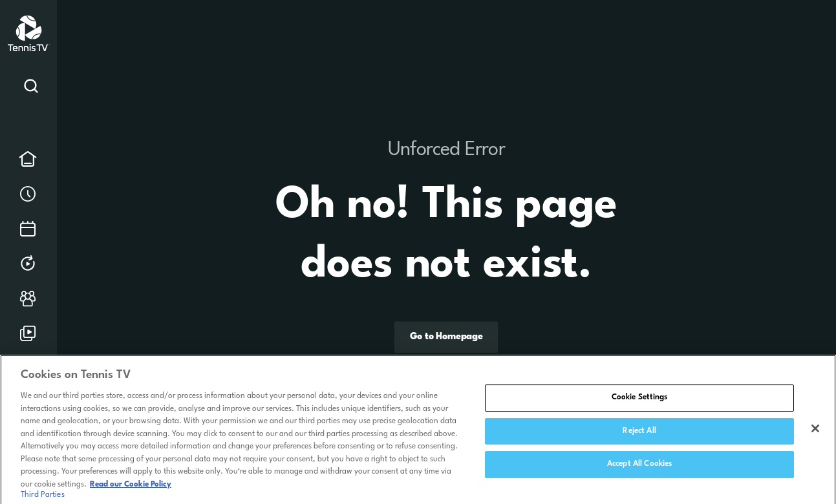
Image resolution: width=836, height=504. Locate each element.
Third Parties (43, 499)
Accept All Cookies (639, 468)
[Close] (815, 433)
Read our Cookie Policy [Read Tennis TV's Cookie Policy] (131, 488)
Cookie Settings (640, 402)
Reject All (639, 435)
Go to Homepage (446, 338)
